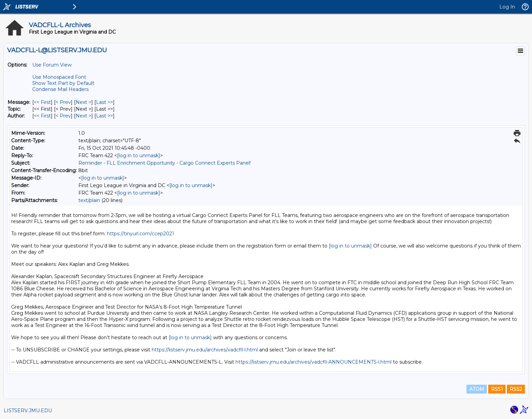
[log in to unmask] (139, 156)
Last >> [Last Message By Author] (104, 116)
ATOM (477, 389)
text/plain (89, 200)
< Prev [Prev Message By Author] (63, 116)
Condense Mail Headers (60, 89)
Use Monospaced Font (59, 77)
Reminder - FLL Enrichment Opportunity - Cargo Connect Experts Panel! (165, 163)
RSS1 (497, 389)
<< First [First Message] (42, 102)
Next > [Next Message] (83, 102)
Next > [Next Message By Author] (83, 116)
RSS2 (516, 389)
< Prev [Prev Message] (63, 102)
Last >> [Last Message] (104, 102)
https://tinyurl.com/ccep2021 (140, 234)
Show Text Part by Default (63, 83)
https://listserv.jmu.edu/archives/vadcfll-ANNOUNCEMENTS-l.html (313, 362)
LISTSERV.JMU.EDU (28, 411)
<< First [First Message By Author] (42, 116)
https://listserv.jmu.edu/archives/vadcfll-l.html (205, 350)
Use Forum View (52, 65)
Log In (507, 7)
